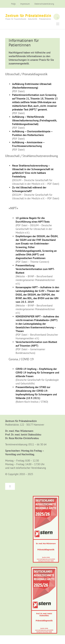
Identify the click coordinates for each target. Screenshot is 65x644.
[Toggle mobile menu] (58, 24)
